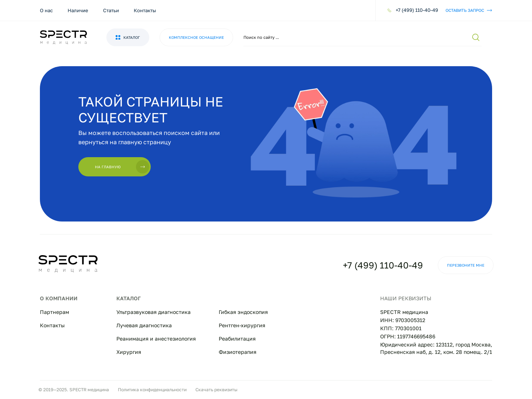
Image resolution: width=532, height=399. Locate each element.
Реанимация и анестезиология (156, 339)
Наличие (78, 10)
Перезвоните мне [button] (466, 265)
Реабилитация (237, 339)
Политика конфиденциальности (152, 390)
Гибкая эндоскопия (243, 312)
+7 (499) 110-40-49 (383, 265)
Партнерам (54, 312)
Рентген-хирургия (242, 325)
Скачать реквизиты (216, 390)
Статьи (111, 10)
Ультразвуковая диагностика (154, 312)
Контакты (145, 10)
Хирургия (129, 352)
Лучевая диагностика (144, 325)
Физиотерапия (238, 352)
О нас (46, 10)
